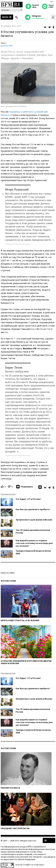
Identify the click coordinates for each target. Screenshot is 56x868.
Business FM (6, 46)
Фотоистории (8, 581)
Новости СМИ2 (8, 573)
